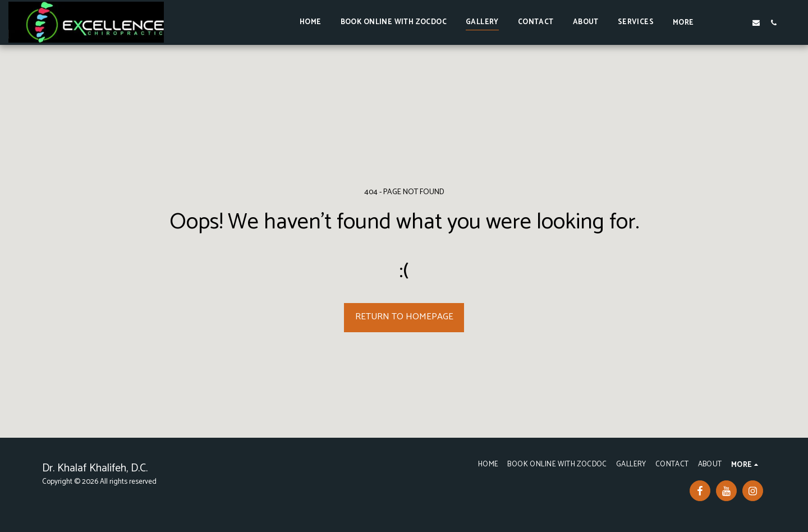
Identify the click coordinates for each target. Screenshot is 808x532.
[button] (721, 22)
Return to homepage (404, 317)
